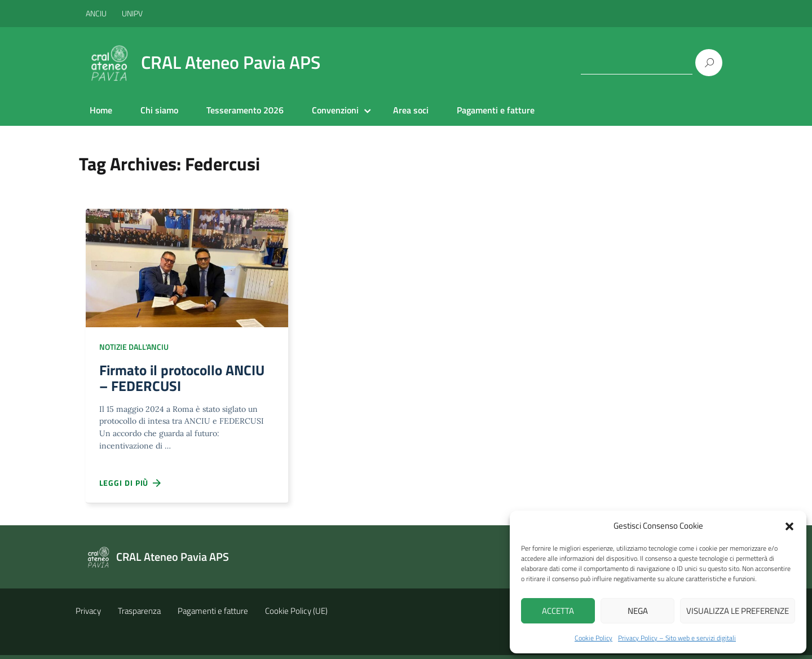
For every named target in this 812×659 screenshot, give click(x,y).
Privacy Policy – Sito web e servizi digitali (677, 638)
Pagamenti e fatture (496, 110)
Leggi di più (131, 487)
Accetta (558, 611)
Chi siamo (159, 110)
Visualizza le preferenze (738, 611)
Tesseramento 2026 (245, 110)
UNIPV (132, 13)
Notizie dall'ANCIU (134, 347)
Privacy (88, 615)
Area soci (411, 110)
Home (101, 110)
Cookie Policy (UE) (296, 615)
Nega (638, 611)
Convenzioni (335, 110)
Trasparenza (139, 615)
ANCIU (97, 13)
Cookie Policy (593, 638)
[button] (789, 525)
